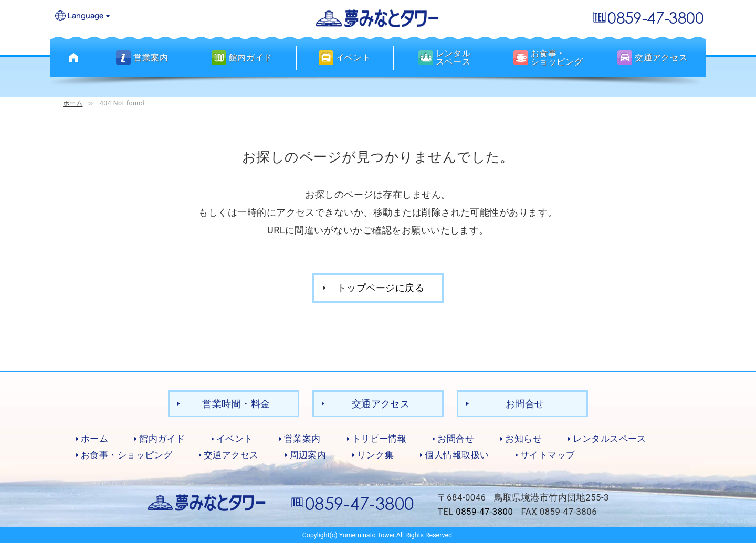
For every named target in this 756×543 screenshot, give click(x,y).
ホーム (73, 103)
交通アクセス (381, 403)
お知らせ (523, 438)
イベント (235, 438)
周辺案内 (308, 454)
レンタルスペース (610, 438)
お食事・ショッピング (127, 454)
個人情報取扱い (457, 454)
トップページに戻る (381, 287)
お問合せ (525, 403)
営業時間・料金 (236, 403)
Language (83, 17)
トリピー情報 (379, 438)
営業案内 (302, 438)
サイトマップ (548, 454)
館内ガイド (162, 438)
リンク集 (375, 454)
